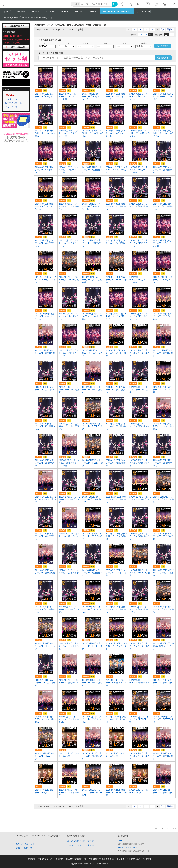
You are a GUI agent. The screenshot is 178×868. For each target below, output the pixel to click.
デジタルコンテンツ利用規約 (80, 845)
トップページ (11, 99)
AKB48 (21, 11)
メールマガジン (125, 841)
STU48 (93, 11)
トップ (7, 11)
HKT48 (64, 11)
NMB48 (50, 11)
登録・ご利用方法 (24, 848)
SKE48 (35, 11)
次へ (163, 30)
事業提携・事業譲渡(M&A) (129, 859)
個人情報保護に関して (76, 859)
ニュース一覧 (11, 107)
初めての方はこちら (25, 844)
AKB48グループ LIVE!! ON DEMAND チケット (28, 17)
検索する (165, 58)
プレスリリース (45, 859)
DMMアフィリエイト (128, 847)
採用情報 (147, 859)
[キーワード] (96, 4)
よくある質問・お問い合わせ (80, 841)
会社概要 (31, 859)
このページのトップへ (166, 828)
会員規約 (59, 859)
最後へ (170, 30)
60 (146, 35)
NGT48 (78, 11)
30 (141, 35)
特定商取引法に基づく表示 (101, 859)
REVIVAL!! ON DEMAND (117, 11)
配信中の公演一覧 (13, 103)
